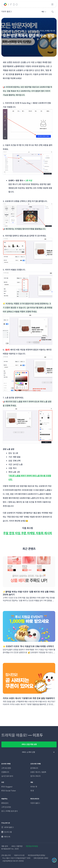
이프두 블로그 (35, 803)
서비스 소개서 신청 (28, 752)
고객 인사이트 (6, 807)
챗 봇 (32, 791)
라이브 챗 (34, 787)
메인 (43, 12)
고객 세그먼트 (6, 768)
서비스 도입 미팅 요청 (29, 744)
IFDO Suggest (7, 787)
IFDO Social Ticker (9, 791)
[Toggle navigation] (52, 4)
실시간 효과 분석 (7, 776)
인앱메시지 (5, 772)
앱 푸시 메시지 (35, 776)
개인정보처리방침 (32, 846)
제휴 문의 (5, 846)
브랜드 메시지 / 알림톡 (38, 772)
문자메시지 (34, 768)
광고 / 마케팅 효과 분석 (10, 811)
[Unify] (11, 4)
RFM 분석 (5, 803)
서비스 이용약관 (17, 846)
